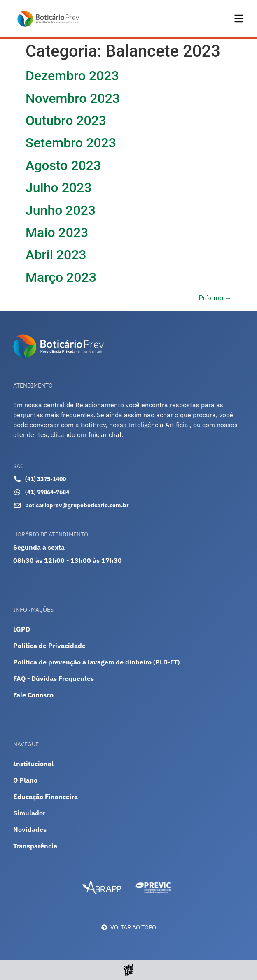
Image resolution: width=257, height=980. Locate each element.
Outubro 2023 (66, 121)
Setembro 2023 (71, 143)
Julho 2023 (58, 188)
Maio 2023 (57, 232)
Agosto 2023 (63, 165)
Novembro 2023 (73, 98)
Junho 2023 (61, 210)
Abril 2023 (56, 255)
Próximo (215, 298)
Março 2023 (61, 277)
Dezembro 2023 (72, 76)
